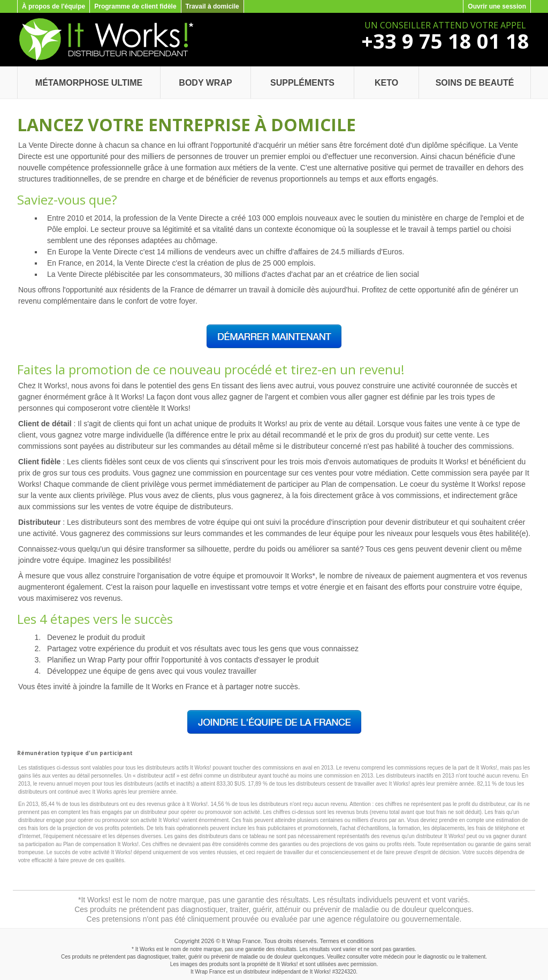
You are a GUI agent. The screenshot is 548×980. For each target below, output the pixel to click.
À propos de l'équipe (54, 6)
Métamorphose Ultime (89, 83)
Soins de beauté (475, 83)
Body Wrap (205, 83)
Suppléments (302, 83)
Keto (386, 83)
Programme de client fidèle (135, 6)
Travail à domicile (212, 6)
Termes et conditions (347, 941)
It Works (319, 972)
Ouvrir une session (497, 6)
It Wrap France (242, 941)
